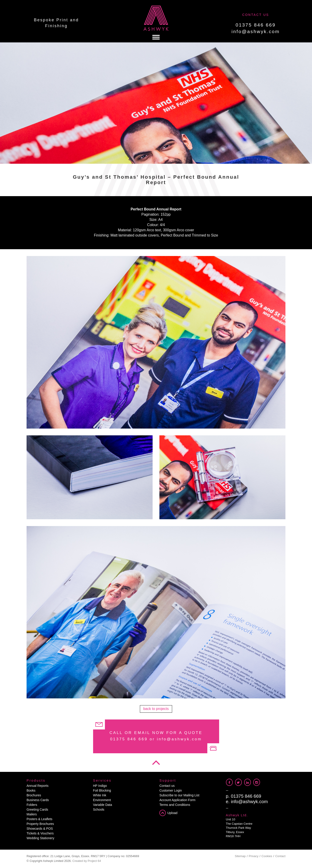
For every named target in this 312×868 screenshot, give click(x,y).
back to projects (156, 709)
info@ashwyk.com (256, 31)
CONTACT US (256, 15)
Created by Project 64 (87, 861)
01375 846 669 (256, 25)
